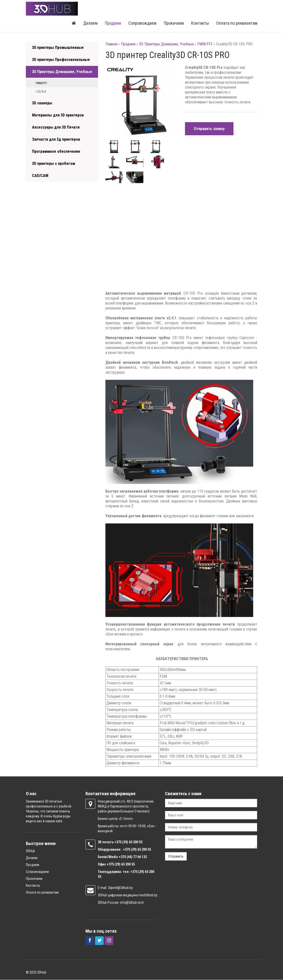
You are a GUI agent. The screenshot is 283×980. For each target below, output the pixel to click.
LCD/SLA (41, 92)
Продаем (113, 23)
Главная (111, 44)
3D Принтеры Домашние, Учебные (62, 72)
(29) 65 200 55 (132, 842)
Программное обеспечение (56, 152)
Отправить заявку (209, 129)
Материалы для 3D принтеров (58, 115)
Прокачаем (174, 23)
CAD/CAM (40, 176)
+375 (118, 842)
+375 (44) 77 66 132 (133, 857)
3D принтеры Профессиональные (61, 60)
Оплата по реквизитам (237, 23)
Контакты (200, 23)
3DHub (30, 851)
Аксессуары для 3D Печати (56, 127)
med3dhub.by (148, 895)
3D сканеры (42, 103)
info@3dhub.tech (132, 903)
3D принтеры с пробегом (54, 164)
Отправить (176, 857)
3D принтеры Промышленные (58, 48)
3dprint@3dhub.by (120, 888)
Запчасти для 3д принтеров (56, 140)
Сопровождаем (142, 23)
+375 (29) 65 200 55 (121, 865)
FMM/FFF (41, 83)
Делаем (90, 23)
